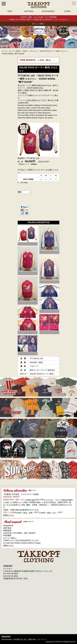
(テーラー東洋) (15, 51)
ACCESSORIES (48, 11)
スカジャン (33, 51)
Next (74, 37)
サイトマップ (42, 639)
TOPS (10, 11)
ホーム (4, 51)
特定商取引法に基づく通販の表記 (25, 639)
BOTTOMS (29, 11)
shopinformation (7, 639)
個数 (19, 192)
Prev (3, 37)
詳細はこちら (8, 515)
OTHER (67, 11)
